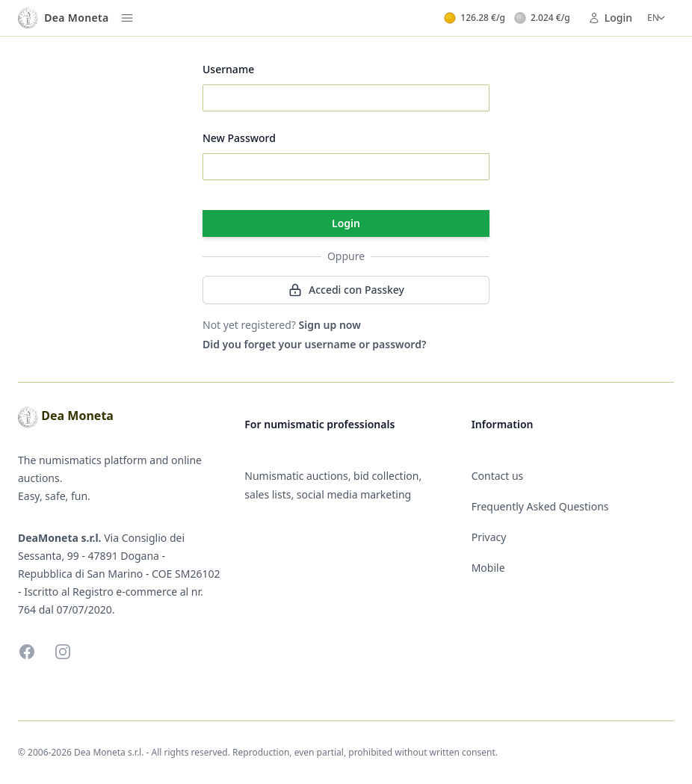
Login (610, 18)
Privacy (489, 537)
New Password (239, 138)
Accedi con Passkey (346, 290)
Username (228, 69)
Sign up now (330, 325)
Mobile (488, 568)
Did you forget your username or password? (314, 344)
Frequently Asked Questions (540, 506)
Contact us (498, 476)
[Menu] (127, 18)
